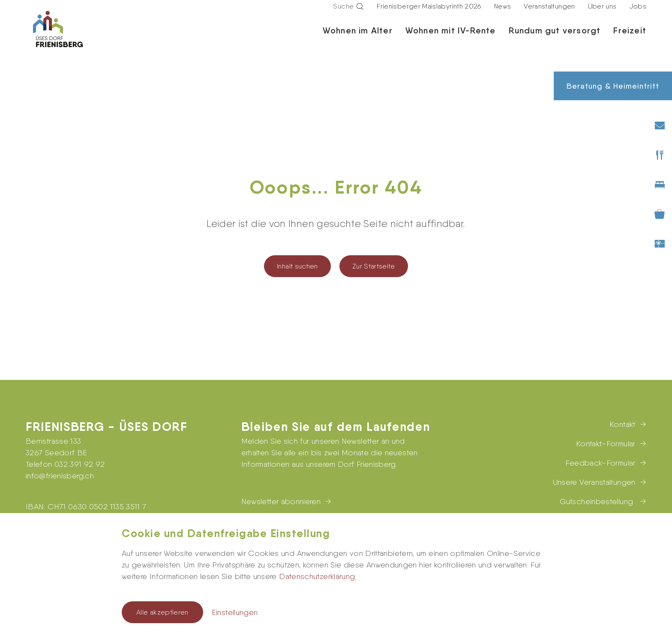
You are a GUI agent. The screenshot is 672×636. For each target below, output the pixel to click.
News (502, 14)
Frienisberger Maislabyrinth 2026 (429, 14)
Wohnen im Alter (358, 39)
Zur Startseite (374, 266)
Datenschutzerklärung (317, 576)
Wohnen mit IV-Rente (451, 39)
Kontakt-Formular (606, 443)
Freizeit (630, 39)
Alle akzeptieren (162, 612)
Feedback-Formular (600, 463)
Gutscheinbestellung (597, 501)
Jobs (638, 14)
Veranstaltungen (549, 14)
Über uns (602, 14)
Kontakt (622, 424)
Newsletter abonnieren (281, 501)
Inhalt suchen (297, 266)
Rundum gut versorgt (555, 39)
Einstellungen (235, 612)
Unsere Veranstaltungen (594, 482)
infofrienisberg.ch (60, 476)
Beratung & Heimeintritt (613, 86)
